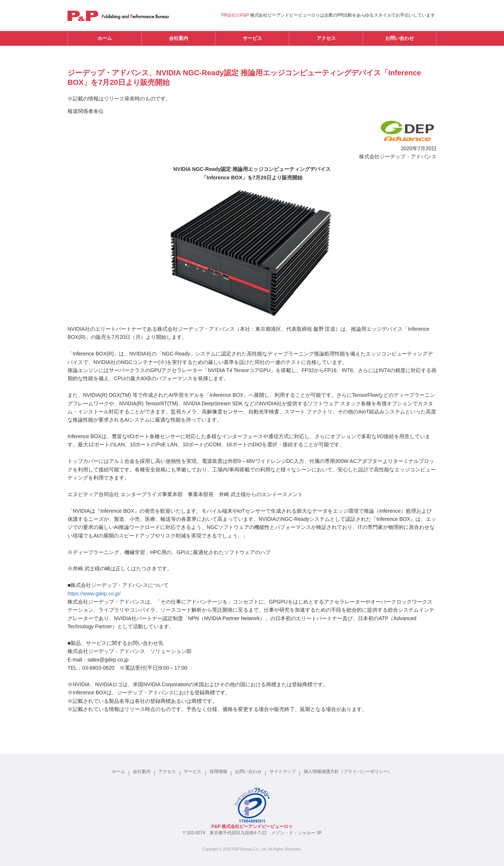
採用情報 (218, 772)
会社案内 (179, 38)
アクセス (326, 38)
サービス (252, 38)
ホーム (105, 38)
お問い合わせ (400, 38)
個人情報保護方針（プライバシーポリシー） (348, 772)
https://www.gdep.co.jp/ (94, 594)
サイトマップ (283, 772)
